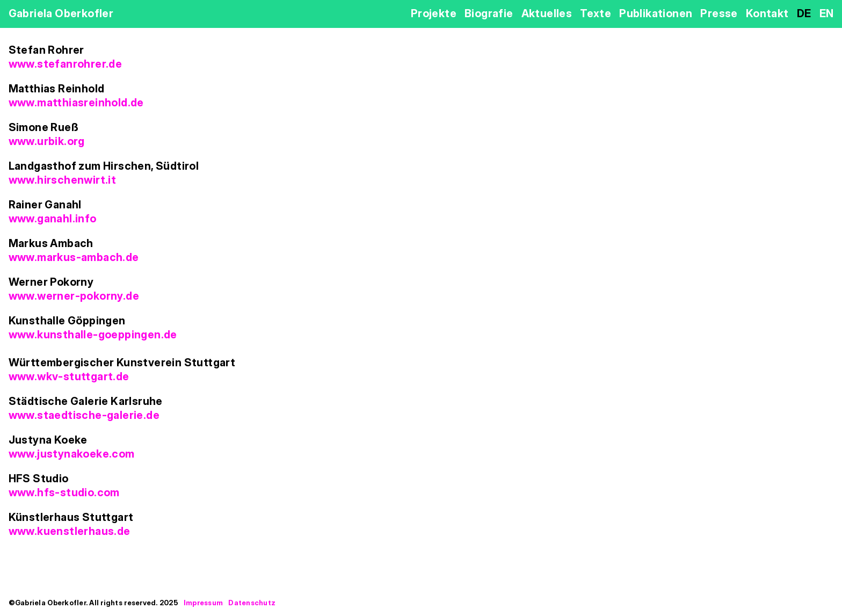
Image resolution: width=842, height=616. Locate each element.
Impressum (203, 603)
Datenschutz (252, 603)
